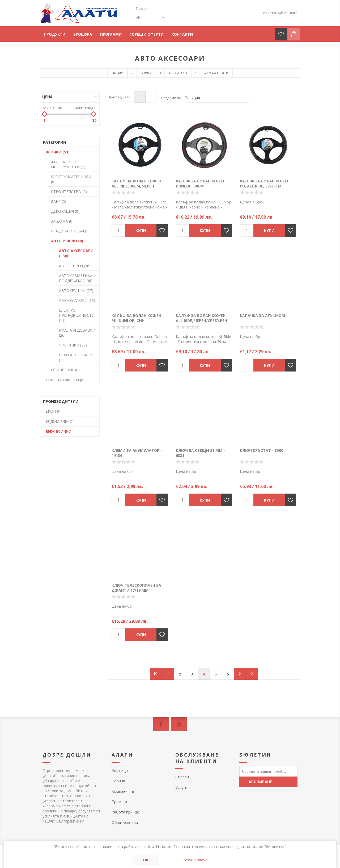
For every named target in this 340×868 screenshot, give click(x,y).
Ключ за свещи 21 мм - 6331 (200, 453)
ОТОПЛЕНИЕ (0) (65, 370)
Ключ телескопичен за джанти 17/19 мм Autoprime (136, 590)
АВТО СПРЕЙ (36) (75, 266)
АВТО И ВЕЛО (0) (67, 241)
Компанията (123, 791)
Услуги (181, 787)
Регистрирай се (275, 13)
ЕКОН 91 (53, 411)
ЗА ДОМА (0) (62, 221)
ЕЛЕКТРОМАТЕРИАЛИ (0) (71, 179)
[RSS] (179, 724)
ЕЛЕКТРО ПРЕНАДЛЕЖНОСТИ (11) (77, 315)
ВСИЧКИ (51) (58, 152)
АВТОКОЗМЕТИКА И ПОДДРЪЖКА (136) (78, 278)
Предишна (168, 674)
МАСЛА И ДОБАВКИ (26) (77, 333)
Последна (252, 674)
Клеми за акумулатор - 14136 (137, 453)
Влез (294, 13)
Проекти (119, 802)
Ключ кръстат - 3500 (262, 450)
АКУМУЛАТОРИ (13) (77, 300)
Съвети (182, 777)
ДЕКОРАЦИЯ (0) (65, 211)
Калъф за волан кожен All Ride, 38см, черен (136, 183)
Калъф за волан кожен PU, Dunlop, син (136, 318)
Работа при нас (126, 812)
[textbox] (159, 9)
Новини (118, 781)
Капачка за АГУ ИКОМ (262, 316)
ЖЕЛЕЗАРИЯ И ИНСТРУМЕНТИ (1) (68, 164)
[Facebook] (161, 724)
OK (146, 860)
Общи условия (125, 822)
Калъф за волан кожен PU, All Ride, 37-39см (265, 183)
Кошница (120, 771)
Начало (118, 73)
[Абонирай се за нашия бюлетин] (268, 771)
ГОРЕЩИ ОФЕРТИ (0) (65, 380)
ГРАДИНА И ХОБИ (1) (70, 231)
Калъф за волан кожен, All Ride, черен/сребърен (201, 318)
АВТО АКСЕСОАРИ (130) (76, 253)
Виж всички (59, 431)
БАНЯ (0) (59, 201)
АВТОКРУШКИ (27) (76, 291)
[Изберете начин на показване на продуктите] (217, 98)
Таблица (140, 97)
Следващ (240, 674)
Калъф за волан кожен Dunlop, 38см (201, 183)
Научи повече (195, 860)
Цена (47, 97)
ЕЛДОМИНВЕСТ (60, 421)
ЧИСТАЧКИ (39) (73, 345)
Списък (151, 97)
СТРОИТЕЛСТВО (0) (69, 192)
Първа (156, 674)
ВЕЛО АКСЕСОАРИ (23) (76, 357)
